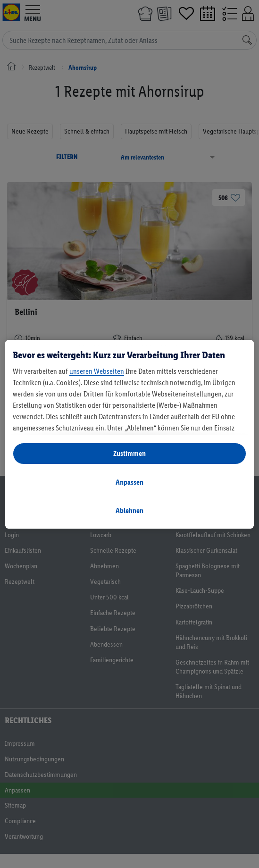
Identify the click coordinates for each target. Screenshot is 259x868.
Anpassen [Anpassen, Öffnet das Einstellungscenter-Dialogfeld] (129, 482)
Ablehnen (129, 510)
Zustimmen (129, 453)
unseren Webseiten (97, 371)
